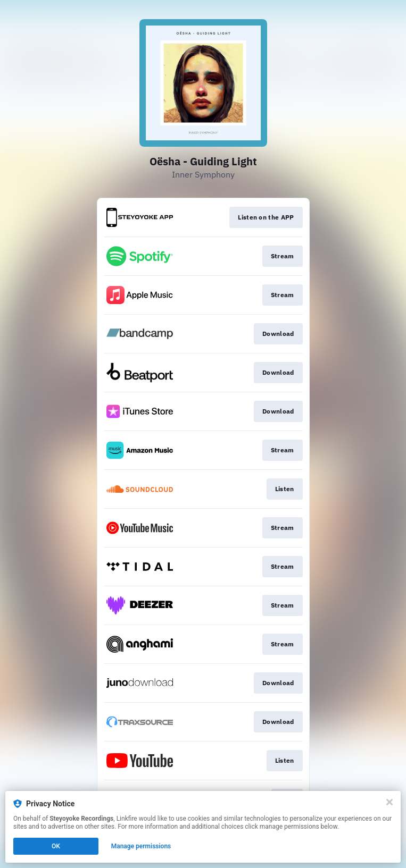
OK (56, 846)
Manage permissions (141, 846)
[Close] (390, 802)
